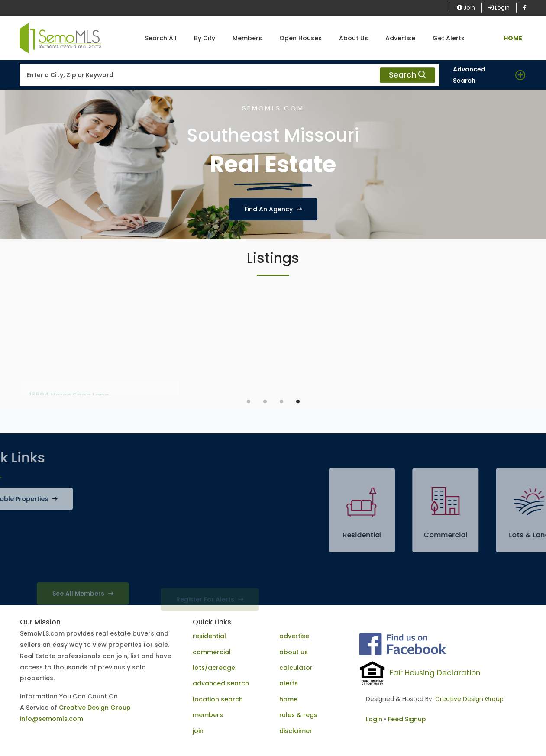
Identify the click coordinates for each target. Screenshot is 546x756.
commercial (212, 652)
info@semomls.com (52, 719)
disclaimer (296, 731)
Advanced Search (469, 75)
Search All (161, 38)
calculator (296, 668)
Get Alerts (449, 38)
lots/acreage (214, 668)
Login (499, 8)
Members (247, 38)
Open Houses (300, 38)
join (198, 731)
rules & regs (298, 715)
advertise (294, 636)
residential (209, 636)
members (208, 715)
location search (218, 699)
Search (407, 75)
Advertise (400, 38)
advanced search (221, 683)
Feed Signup (407, 719)
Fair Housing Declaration (435, 673)
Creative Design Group (95, 708)
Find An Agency (273, 209)
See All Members (83, 603)
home (288, 699)
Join (466, 8)
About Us (354, 38)
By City (205, 38)
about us (294, 652)
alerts (289, 683)
